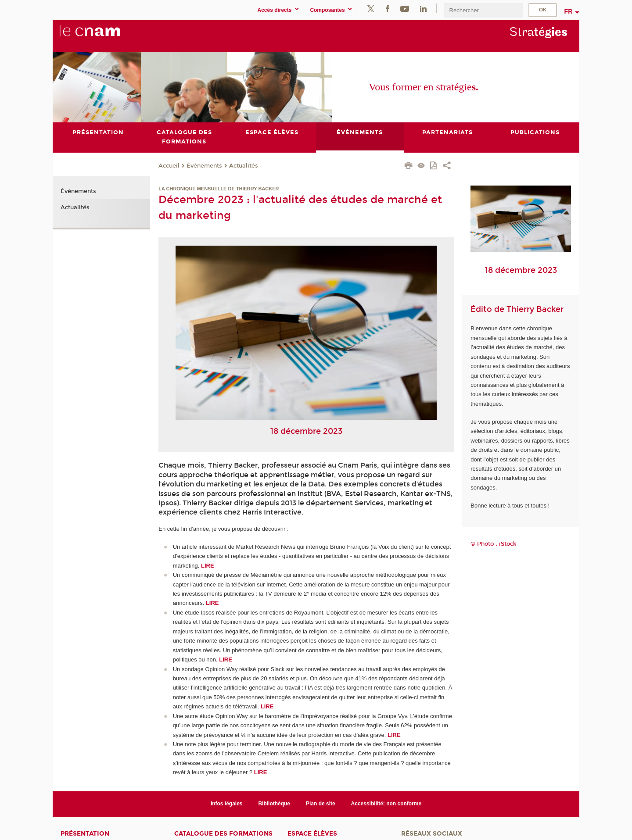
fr (569, 11)
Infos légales (227, 804)
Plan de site (321, 804)
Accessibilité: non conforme (386, 804)
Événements (204, 166)
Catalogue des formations (223, 834)
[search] (483, 10)
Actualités (244, 166)
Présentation (85, 834)
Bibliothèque (274, 804)
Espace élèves (312, 834)
